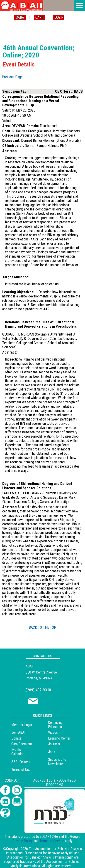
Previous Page (12, 77)
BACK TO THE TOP (42, 627)
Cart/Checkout (22, 744)
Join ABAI (18, 732)
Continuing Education (55, 725)
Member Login (22, 725)
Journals (54, 744)
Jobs (52, 752)
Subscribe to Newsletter (57, 762)
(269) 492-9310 (38, 690)
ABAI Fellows (21, 762)
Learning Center (59, 738)
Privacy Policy (22, 841)
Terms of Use (21, 770)
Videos (53, 732)
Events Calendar (17, 752)
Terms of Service (52, 841)
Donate (16, 738)
